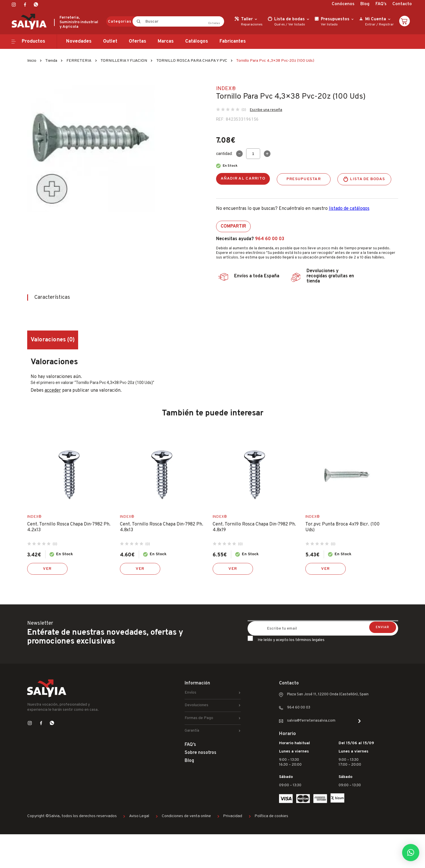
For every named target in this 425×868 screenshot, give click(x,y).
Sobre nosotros (200, 753)
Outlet (110, 41)
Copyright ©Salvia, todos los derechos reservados (72, 816)
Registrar (386, 25)
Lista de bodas (367, 179)
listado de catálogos (349, 209)
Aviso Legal (139, 816)
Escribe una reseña (266, 110)
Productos (33, 41)
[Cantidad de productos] (253, 154)
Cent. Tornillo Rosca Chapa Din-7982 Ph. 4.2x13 (69, 527)
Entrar (370, 25)
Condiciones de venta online (186, 816)
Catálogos (197, 41)
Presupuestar (304, 179)
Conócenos (343, 4)
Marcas (166, 41)
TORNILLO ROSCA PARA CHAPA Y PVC (192, 61)
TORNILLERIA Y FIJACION (124, 61)
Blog (365, 4)
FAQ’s (381, 4)
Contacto (402, 4)
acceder (53, 391)
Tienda (51, 61)
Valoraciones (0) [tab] (53, 340)
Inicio (32, 61)
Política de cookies (271, 816)
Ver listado (297, 25)
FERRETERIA (79, 61)
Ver (47, 569)
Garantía (192, 731)
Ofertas (138, 41)
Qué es (279, 25)
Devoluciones (196, 705)
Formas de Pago (199, 718)
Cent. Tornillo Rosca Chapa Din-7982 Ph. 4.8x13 (162, 527)
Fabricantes (233, 41)
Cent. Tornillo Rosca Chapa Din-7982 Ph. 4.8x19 (254, 527)
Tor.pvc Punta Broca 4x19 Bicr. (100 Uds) (342, 527)
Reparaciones (252, 25)
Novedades (79, 41)
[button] (411, 853)
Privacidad (233, 816)
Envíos (190, 693)
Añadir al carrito (243, 179)
